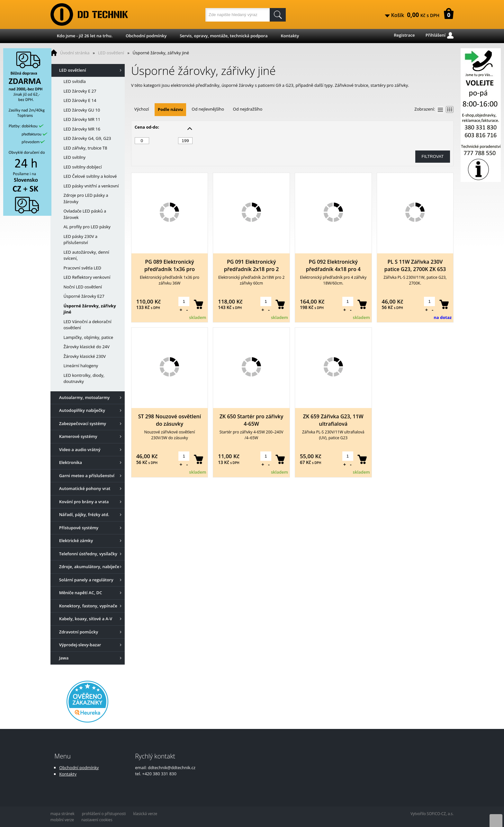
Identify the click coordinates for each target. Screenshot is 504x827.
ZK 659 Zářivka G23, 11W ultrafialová (333, 420)
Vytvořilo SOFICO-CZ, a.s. (432, 813)
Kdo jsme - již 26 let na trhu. (85, 36)
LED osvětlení (111, 53)
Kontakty (290, 36)
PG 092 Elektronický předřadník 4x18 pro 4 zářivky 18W (333, 266)
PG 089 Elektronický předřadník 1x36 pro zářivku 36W (170, 266)
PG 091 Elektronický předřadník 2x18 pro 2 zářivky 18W (252, 266)
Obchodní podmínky (146, 36)
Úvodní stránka (75, 53)
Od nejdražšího (248, 109)
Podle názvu (170, 109)
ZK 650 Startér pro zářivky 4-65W (251, 420)
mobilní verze (62, 820)
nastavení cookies (97, 820)
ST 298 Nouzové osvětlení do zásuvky (170, 420)
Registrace (404, 35)
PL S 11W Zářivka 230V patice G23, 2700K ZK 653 (415, 265)
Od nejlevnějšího (208, 109)
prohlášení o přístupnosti (104, 813)
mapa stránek (63, 813)
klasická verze (145, 813)
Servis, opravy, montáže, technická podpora (224, 36)
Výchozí (142, 109)
